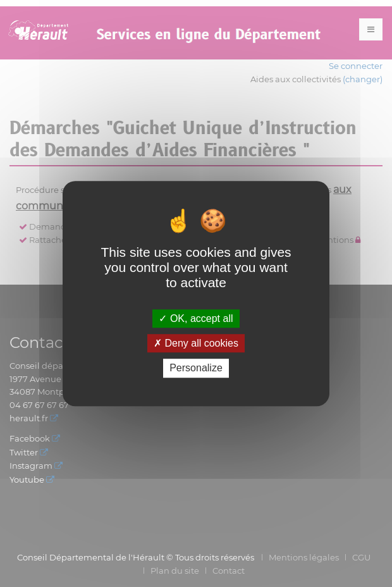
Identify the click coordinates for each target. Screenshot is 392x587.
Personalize (196, 368)
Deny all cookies (196, 343)
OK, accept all (196, 318)
